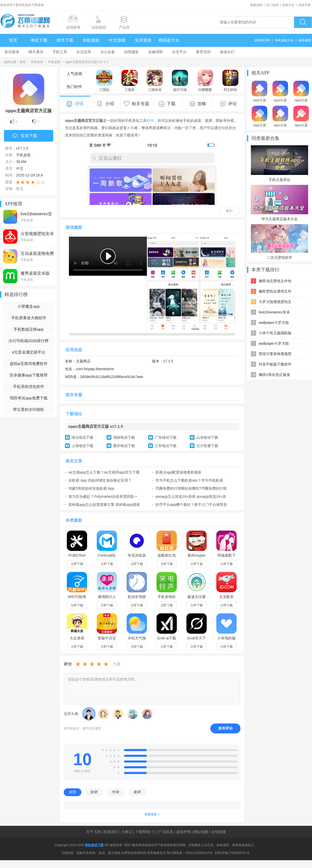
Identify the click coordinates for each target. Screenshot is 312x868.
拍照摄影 (132, 52)
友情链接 (219, 832)
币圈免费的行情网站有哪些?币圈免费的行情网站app (191, 488)
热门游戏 (272, 5)
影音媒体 (12, 52)
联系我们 (111, 832)
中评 (116, 792)
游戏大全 (288, 5)
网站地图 (201, 832)
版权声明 (184, 832)
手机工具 (60, 52)
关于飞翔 (93, 832)
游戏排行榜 (262, 40)
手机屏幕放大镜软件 (29, 318)
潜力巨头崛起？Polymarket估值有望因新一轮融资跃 (103, 496)
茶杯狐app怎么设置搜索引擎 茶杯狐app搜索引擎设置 (104, 505)
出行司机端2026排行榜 (28, 341)
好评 (94, 792)
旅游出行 (227, 52)
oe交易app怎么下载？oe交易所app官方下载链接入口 (104, 472)
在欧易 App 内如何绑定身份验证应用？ (100, 480)
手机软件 (37, 62)
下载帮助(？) (145, 832)
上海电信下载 (82, 446)
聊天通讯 (36, 52)
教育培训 (203, 52)
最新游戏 (256, 5)
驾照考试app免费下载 (28, 398)
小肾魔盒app (28, 306)
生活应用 (84, 52)
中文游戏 (117, 40)
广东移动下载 (166, 437)
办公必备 (108, 52)
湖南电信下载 (124, 437)
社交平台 (179, 52)
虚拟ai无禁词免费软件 (29, 364)
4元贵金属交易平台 (29, 352)
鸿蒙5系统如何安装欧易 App (91, 488)
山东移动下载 (207, 437)
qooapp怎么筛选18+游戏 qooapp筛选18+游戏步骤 (191, 496)
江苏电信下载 (166, 446)
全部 (73, 792)
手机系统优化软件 (29, 386)
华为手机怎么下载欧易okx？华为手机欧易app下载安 (189, 480)
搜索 (303, 22)
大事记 (127, 832)
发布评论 (225, 728)
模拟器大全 (169, 40)
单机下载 (39, 40)
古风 (131, 128)
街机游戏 (91, 40)
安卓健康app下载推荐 (28, 375)
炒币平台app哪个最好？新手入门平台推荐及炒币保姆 (191, 505)
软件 (150, 121)
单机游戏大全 (284, 40)
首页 (13, 40)
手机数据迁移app (28, 329)
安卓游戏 (143, 40)
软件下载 (65, 40)
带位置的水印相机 (29, 409)
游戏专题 (304, 5)
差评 (137, 792)
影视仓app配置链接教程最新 (178, 472)
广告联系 (166, 832)
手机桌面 (54, 62)
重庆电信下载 (124, 446)
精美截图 (305, 40)
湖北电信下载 (82, 437)
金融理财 (155, 52)
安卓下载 (25, 136)
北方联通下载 (207, 446)
